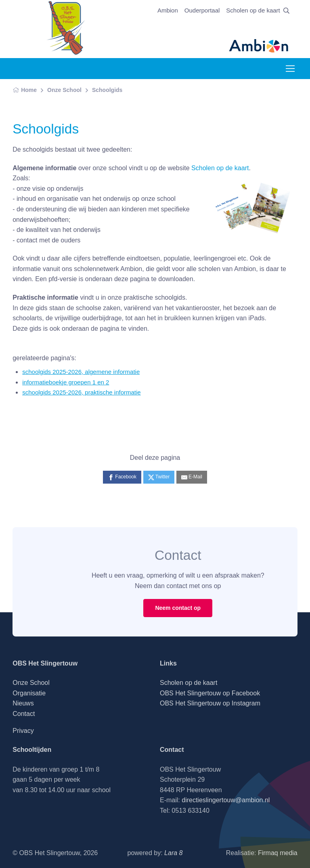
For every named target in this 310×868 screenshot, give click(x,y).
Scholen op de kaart (253, 10)
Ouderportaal (202, 10)
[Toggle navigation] (290, 69)
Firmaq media (278, 853)
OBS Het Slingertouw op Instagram (210, 703)
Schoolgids (107, 90)
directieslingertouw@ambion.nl (226, 800)
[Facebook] (122, 477)
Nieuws (23, 703)
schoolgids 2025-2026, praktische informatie (82, 392)
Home (25, 90)
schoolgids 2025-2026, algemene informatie (81, 372)
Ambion (168, 10)
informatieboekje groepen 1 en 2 (66, 382)
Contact (24, 714)
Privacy (23, 731)
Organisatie (29, 693)
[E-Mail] (192, 477)
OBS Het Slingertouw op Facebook (210, 693)
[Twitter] (159, 477)
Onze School (64, 90)
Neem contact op (178, 608)
